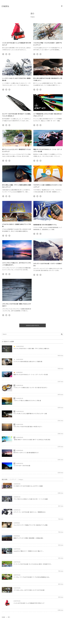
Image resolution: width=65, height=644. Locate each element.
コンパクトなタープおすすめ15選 (22, 466)
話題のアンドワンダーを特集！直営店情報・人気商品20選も (28, 538)
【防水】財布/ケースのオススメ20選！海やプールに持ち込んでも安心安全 (32, 440)
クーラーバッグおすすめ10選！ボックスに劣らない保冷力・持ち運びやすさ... (33, 564)
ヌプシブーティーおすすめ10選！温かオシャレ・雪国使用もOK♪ (30, 512)
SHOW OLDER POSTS (33, 325)
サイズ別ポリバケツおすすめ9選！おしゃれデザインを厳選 (28, 486)
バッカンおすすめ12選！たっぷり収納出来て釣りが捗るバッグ (29, 603)
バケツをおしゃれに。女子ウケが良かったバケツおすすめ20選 (29, 590)
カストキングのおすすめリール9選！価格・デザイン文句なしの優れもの (31, 349)
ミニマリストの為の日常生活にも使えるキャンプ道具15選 (28, 362)
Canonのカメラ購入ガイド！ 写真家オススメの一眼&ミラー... (29, 551)
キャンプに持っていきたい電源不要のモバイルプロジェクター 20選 (30, 414)
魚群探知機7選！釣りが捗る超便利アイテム (45, 225)
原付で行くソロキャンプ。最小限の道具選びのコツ (26, 453)
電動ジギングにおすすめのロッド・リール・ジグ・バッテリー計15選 (31, 375)
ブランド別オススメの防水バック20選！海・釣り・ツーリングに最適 (31, 499)
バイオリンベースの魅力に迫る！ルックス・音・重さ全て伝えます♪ (30, 388)
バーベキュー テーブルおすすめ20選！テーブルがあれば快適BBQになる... (32, 577)
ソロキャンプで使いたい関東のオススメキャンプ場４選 (27, 401)
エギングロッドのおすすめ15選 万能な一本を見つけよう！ (28, 427)
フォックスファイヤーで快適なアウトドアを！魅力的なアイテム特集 (30, 525)
